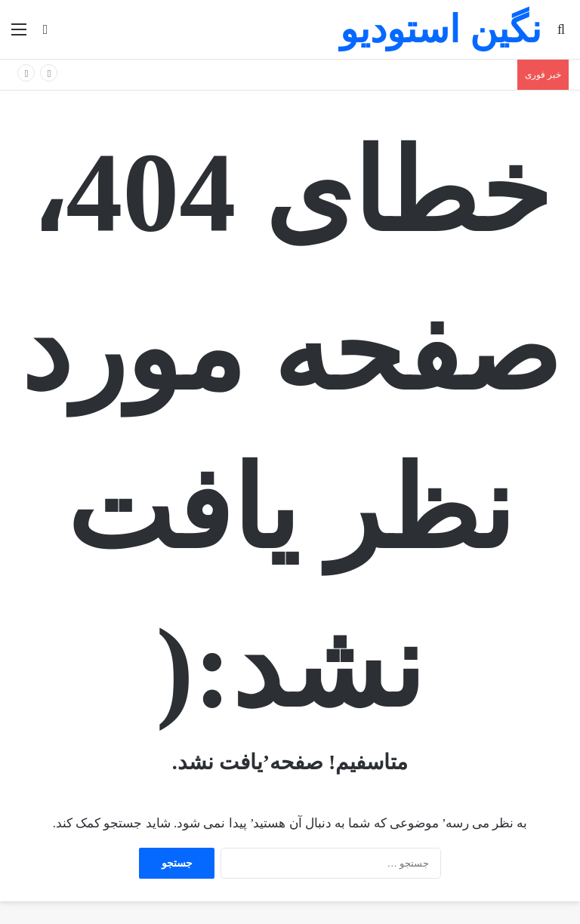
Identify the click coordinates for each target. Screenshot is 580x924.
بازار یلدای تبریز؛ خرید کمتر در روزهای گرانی (432, 74)
